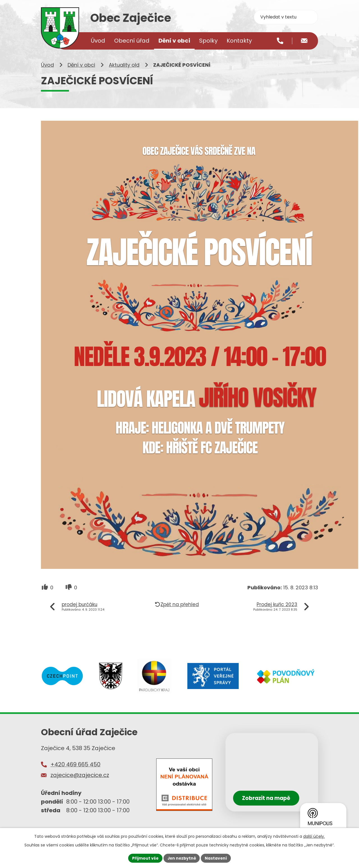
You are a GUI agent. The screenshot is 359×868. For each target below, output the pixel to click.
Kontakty (239, 41)
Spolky (208, 41)
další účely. (314, 836)
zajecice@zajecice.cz (80, 777)
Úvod (47, 67)
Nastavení (217, 858)
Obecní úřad (132, 41)
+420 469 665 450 (75, 766)
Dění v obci (81, 67)
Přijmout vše (145, 858)
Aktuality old (124, 67)
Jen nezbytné (182, 858)
